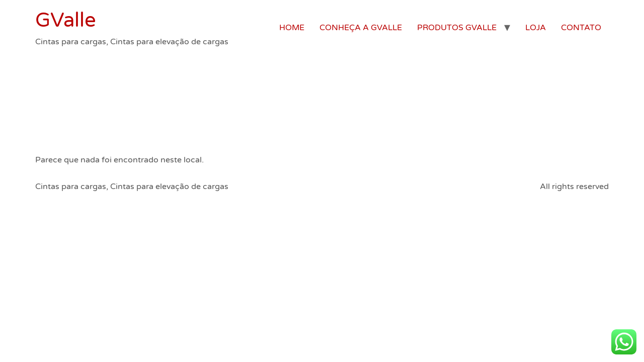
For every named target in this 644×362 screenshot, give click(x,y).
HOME (292, 28)
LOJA (536, 28)
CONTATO (581, 28)
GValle (66, 20)
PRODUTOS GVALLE (457, 28)
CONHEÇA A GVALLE (361, 28)
